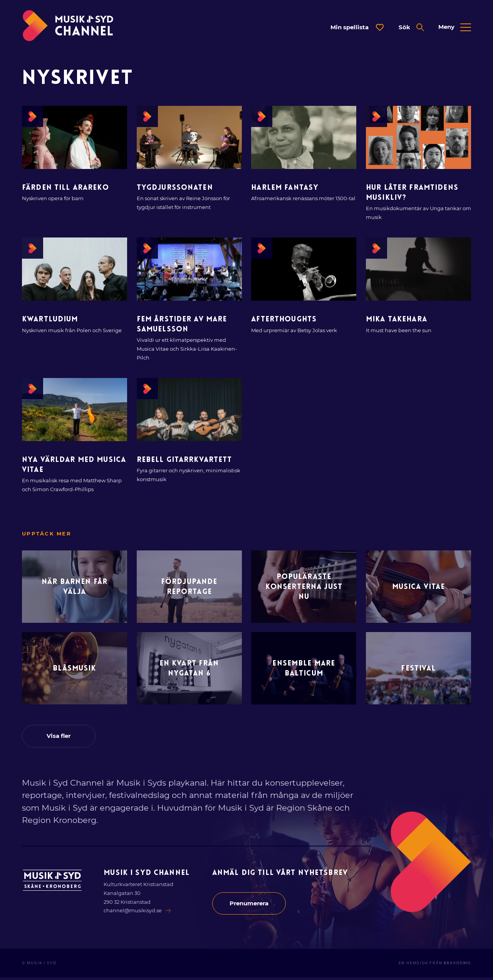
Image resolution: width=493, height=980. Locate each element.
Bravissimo (456, 966)
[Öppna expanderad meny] (455, 28)
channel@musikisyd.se (138, 913)
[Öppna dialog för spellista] (357, 27)
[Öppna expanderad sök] (411, 28)
